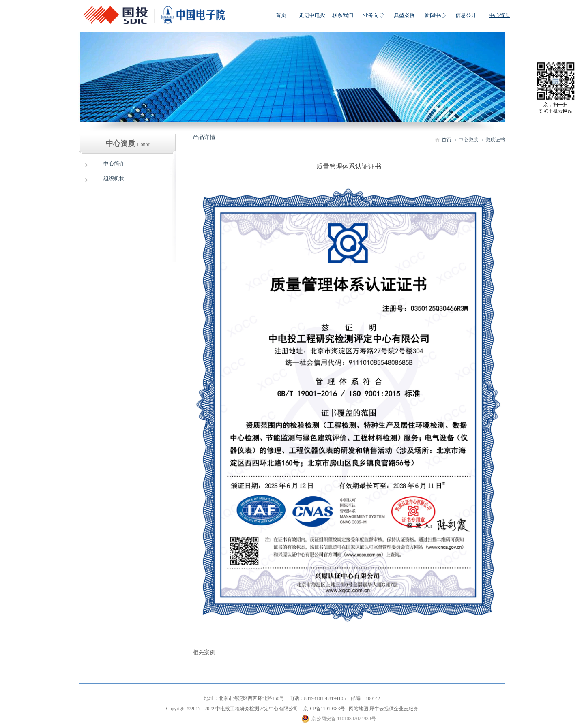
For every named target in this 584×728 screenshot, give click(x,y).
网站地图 (357, 709)
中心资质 (468, 140)
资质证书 (495, 140)
